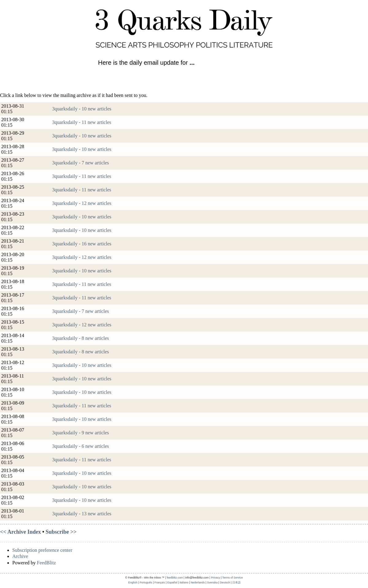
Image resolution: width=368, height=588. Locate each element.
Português (146, 582)
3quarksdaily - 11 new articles (82, 122)
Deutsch (225, 582)
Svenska (213, 582)
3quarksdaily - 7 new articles (81, 163)
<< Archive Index (20, 532)
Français (160, 582)
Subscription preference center (42, 550)
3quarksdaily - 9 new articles (81, 433)
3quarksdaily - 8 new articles (81, 338)
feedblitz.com (175, 578)
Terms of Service (232, 578)
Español (172, 582)
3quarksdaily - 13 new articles (82, 514)
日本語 (236, 582)
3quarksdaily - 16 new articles (82, 244)
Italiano (184, 582)
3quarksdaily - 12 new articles (82, 203)
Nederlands (198, 582)
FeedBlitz (46, 563)
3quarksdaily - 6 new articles (81, 446)
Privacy (215, 578)
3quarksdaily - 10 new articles (82, 109)
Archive (20, 556)
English (133, 582)
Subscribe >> (61, 532)
